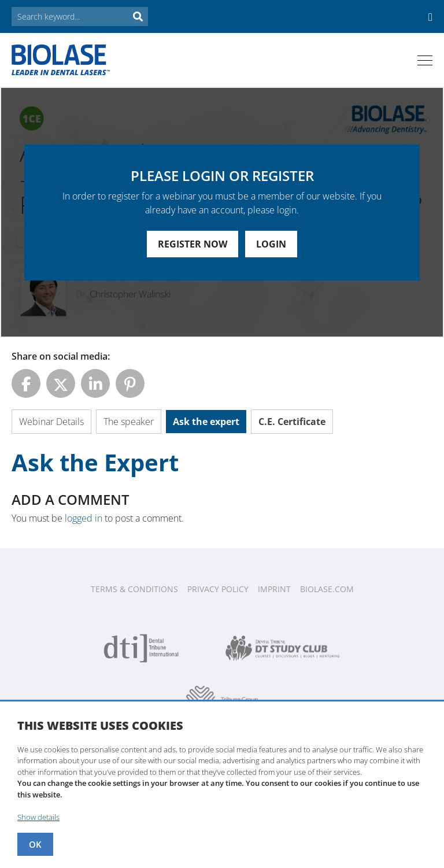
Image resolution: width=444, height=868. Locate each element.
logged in (84, 518)
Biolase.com (327, 589)
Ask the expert (206, 422)
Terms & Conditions (134, 589)
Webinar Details (51, 422)
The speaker (129, 422)
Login (271, 244)
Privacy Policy (218, 589)
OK (35, 844)
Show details (38, 817)
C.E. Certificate (292, 422)
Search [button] (138, 16)
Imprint (274, 589)
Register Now (193, 244)
